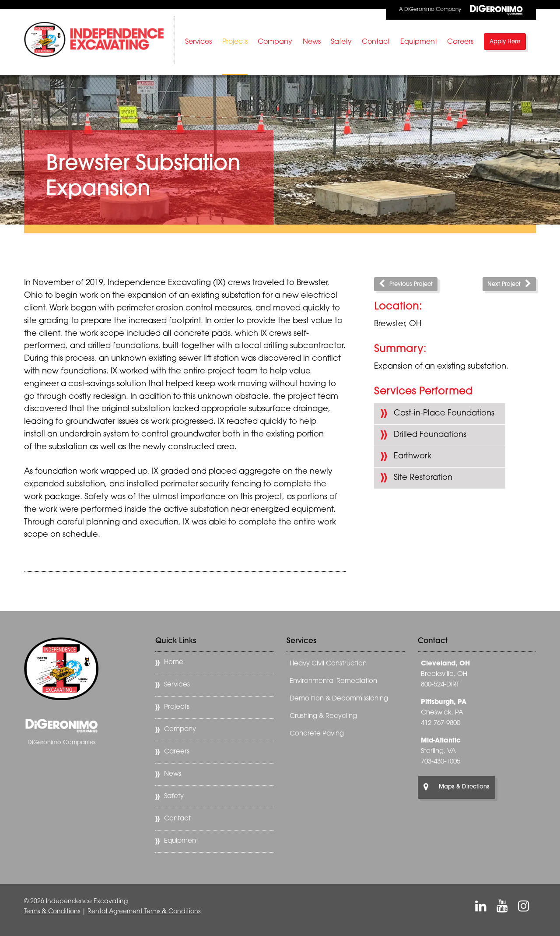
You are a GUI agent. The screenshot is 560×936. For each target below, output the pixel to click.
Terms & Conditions (52, 912)
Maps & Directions (457, 787)
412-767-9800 (441, 723)
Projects (235, 42)
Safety (341, 42)
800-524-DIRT (440, 685)
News (312, 42)
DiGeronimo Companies (61, 743)
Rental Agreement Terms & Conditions (144, 912)
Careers (460, 42)
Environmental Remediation (333, 681)
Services (198, 42)
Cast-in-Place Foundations (444, 413)
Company (275, 42)
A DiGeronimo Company (461, 10)
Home (174, 663)
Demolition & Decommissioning (339, 699)
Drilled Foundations (430, 435)
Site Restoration (423, 478)
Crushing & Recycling (323, 716)
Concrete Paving (317, 734)
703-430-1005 (441, 762)
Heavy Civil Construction (328, 664)
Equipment (419, 42)
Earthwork (413, 456)
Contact (376, 42)
